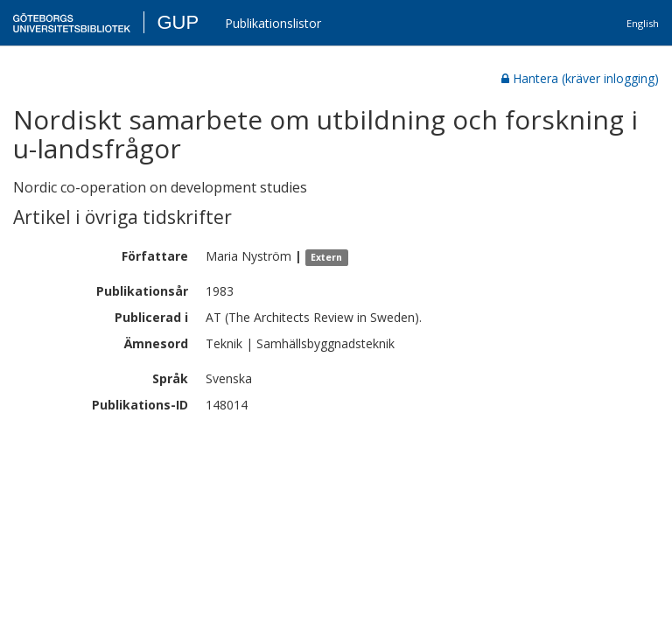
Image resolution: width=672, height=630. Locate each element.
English (643, 23)
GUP (178, 22)
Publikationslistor (273, 23)
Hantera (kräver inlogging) (580, 78)
